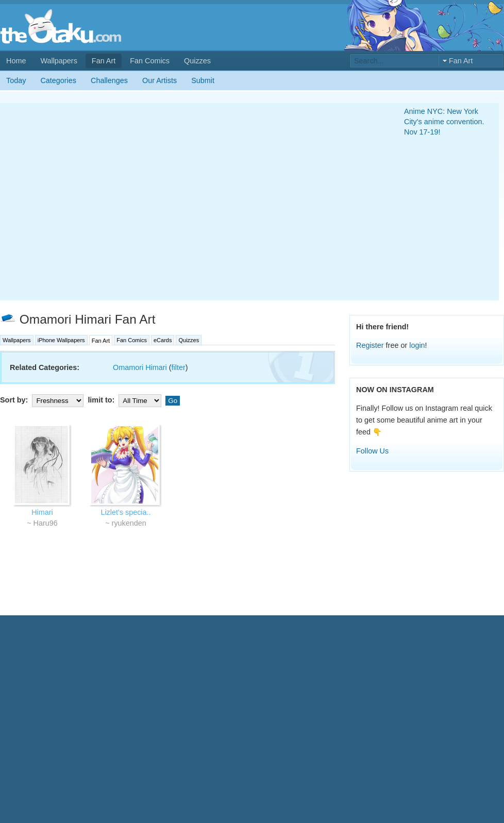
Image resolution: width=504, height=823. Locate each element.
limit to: (125, 400)
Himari (42, 512)
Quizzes (197, 61)
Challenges (109, 80)
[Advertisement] (97, 202)
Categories (58, 80)
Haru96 (46, 523)
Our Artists (159, 80)
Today (16, 80)
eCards (163, 340)
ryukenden (129, 523)
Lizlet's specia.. (125, 512)
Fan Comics (150, 61)
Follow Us (372, 451)
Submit (203, 80)
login (417, 345)
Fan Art (104, 61)
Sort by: (43, 400)
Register (370, 345)
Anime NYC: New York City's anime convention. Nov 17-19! (444, 122)
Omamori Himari (140, 367)
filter (179, 367)
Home (16, 61)
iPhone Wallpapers (61, 340)
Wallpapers (58, 61)
